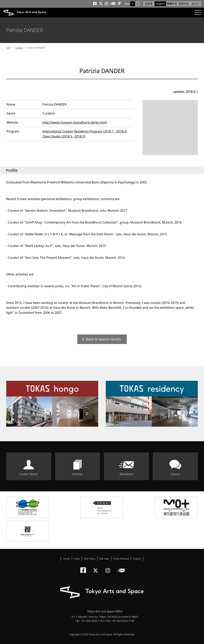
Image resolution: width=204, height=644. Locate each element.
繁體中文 (172, 4)
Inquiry (175, 474)
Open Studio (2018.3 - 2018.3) (64, 136)
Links (77, 559)
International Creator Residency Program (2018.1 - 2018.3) (85, 131)
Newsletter (126, 474)
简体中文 (184, 4)
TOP (8, 48)
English (160, 4)
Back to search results (103, 339)
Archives (77, 474)
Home (66, 559)
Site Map (104, 559)
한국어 (195, 4)
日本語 (149, 4)
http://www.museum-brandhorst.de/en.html (75, 122)
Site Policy (90, 559)
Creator (19, 48)
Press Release (121, 559)
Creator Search (29, 474)
